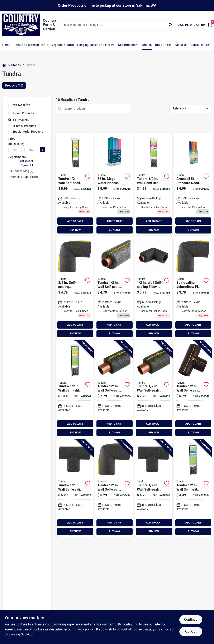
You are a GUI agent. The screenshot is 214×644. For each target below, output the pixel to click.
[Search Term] (117, 25)
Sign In (183, 25)
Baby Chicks (163, 45)
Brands (147, 45)
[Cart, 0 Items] (210, 25)
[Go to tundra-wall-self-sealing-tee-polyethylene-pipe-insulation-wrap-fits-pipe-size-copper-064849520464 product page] (193, 389)
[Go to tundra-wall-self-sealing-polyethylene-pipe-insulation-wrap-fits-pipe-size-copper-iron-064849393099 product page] (114, 288)
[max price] (31, 150)
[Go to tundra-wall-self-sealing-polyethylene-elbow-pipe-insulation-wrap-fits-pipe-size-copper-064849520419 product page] (75, 288)
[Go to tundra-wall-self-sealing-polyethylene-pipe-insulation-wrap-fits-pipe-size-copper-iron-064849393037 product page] (75, 184)
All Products (21, 120)
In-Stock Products (24, 126)
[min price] (15, 150)
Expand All (27, 165)
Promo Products (23, 113)
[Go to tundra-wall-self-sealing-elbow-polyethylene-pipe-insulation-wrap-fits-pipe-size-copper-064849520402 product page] (153, 288)
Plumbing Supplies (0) (24, 177)
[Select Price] (43, 150)
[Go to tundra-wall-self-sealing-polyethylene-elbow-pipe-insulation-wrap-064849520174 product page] (193, 288)
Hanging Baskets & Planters (96, 45)
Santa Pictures (201, 45)
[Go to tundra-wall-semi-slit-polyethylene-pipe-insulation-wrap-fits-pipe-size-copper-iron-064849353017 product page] (153, 184)
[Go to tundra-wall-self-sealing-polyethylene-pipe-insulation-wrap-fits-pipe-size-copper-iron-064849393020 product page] (114, 389)
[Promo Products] (10, 113)
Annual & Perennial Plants (31, 45)
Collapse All (27, 161)
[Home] (4, 65)
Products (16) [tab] (14, 85)
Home (6, 45)
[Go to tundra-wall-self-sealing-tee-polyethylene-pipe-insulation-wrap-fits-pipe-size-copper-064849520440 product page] (153, 488)
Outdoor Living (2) (22, 171)
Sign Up (199, 25)
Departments (127, 45)
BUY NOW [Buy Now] (75, 230)
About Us (181, 45)
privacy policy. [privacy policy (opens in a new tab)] (84, 629)
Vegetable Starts (63, 45)
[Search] (171, 24)
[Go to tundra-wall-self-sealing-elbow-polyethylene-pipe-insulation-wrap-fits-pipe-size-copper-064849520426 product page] (114, 488)
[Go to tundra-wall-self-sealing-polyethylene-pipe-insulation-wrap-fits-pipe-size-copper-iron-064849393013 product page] (153, 389)
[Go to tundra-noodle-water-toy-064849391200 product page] (193, 184)
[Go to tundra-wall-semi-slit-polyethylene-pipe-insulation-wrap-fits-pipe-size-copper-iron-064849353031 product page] (75, 389)
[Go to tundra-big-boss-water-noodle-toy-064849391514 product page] (114, 184)
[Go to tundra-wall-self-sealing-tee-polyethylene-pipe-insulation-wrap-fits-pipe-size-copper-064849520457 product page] (75, 488)
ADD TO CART (75, 221)
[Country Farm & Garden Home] (21, 25)
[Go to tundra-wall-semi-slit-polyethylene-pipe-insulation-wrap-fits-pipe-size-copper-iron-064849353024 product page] (193, 488)
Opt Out (191, 631)
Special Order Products (28, 132)
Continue (191, 620)
